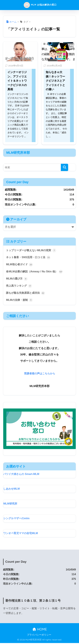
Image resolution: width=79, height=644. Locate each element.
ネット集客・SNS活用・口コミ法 (29, 258)
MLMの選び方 (17, 279)
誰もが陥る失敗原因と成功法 (27, 294)
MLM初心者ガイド (20, 265)
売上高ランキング (20, 287)
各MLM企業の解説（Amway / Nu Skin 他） (35, 272)
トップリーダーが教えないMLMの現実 (32, 250)
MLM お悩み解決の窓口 (40, 5)
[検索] (64, 167)
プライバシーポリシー (39, 636)
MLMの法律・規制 (20, 301)
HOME (39, 630)
